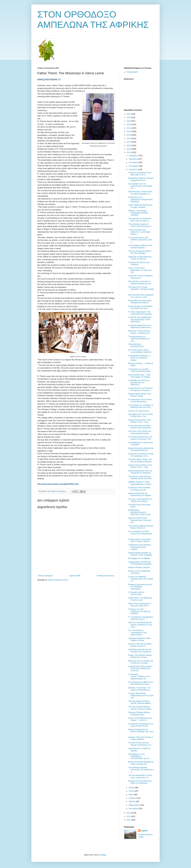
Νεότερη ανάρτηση (45, 576)
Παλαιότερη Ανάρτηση (105, 576)
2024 (129, 117)
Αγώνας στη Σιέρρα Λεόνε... (139, 411)
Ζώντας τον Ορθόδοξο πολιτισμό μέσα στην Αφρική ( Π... (141, 579)
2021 (129, 128)
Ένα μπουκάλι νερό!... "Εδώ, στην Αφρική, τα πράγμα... (140, 376)
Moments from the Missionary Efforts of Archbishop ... (140, 782)
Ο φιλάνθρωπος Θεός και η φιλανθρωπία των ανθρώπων (139, 383)
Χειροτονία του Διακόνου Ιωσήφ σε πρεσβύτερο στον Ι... (141, 455)
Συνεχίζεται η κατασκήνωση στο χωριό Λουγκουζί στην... (141, 725)
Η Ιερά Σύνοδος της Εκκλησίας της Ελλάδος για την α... (140, 307)
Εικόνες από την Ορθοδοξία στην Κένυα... (139, 572)
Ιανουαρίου (133, 809)
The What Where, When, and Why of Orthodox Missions (140, 460)
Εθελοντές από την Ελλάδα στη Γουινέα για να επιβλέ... (141, 662)
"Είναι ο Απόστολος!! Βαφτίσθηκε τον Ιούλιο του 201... (140, 270)
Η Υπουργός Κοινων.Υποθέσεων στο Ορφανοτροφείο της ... (139, 676)
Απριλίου (133, 798)
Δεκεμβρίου (134, 156)
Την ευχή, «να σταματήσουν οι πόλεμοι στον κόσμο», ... (140, 500)
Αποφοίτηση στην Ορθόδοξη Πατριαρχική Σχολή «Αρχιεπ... (140, 547)
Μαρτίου (132, 801)
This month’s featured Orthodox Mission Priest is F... (141, 527)
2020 (129, 132)
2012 (129, 816)
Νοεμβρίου (133, 159)
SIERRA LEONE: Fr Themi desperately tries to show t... (141, 483)
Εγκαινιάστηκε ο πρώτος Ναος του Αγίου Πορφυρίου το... (140, 193)
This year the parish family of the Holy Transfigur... (140, 252)
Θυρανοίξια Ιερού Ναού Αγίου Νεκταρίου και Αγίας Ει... (140, 302)
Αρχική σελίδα (75, 576)
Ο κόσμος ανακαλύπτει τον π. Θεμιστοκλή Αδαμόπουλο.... (140, 326)
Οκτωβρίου (133, 162)
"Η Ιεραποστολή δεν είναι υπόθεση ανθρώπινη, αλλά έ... (140, 240)
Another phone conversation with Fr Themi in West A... (140, 540)
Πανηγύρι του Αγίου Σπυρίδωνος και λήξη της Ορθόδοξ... (139, 611)
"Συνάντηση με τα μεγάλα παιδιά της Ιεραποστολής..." (140, 370)
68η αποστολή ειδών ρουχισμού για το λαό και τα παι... (141, 296)
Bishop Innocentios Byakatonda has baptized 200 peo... (141, 449)
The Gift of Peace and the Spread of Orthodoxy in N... (140, 744)
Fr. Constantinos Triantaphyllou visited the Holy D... (141, 618)
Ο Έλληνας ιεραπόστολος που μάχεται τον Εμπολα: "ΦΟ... (140, 438)
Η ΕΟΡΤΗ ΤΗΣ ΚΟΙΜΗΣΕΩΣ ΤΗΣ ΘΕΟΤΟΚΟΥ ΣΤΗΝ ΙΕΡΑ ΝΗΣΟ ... (140, 320)
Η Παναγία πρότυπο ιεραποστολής (136, 593)
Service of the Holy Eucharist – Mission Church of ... (141, 645)
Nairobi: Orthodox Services (139, 567)
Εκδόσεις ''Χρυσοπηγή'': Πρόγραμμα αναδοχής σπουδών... (138, 213)
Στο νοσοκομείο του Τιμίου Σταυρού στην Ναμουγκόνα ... (140, 534)
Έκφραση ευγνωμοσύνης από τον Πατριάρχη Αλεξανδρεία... (140, 587)
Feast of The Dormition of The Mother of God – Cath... (140, 466)
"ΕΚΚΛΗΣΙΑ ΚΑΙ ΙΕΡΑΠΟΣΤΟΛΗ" (136, 345)
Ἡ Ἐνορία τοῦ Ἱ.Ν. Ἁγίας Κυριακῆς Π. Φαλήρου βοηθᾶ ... (141, 289)
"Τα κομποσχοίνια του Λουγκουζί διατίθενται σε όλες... (139, 339)
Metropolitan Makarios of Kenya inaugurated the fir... (141, 179)
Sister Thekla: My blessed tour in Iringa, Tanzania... (140, 206)
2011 (129, 820)
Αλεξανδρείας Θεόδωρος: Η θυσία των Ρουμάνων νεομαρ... (139, 358)
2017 (129, 142)
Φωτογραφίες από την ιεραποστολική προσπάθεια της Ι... (140, 186)
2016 (129, 146)
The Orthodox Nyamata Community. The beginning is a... (141, 770)
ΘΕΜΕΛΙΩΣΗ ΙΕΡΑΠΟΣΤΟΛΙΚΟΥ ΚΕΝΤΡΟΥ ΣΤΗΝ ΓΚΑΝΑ (140, 512)
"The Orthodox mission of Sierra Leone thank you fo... (140, 225)
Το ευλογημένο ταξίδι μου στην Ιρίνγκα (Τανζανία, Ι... (140, 246)
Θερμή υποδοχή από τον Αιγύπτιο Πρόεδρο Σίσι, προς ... (141, 732)
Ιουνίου (132, 791)
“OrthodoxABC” (132, 72)
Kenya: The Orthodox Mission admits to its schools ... (140, 656)
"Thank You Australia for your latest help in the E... (140, 174)
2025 (129, 114)
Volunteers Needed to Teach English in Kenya (140, 639)
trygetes (145, 831)
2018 (129, 139)
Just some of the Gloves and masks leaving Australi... (140, 432)
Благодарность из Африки (139, 558)
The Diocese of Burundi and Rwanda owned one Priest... (141, 477)
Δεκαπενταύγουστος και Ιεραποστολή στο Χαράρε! (140, 494)
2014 (129, 152)
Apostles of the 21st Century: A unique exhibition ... (141, 738)
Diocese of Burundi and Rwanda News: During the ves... (140, 520)
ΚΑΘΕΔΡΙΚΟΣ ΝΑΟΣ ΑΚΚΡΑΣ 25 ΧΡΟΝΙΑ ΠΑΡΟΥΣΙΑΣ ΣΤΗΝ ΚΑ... (140, 669)
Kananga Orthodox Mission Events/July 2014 (139, 713)
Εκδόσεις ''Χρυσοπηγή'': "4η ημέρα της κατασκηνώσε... (140, 689)
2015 (129, 149)
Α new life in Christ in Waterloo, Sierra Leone (141, 277)
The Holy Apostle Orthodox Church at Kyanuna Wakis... (140, 708)
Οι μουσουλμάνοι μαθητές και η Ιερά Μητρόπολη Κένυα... (141, 683)
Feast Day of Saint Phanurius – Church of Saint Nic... (141, 258)
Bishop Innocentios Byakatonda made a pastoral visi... (141, 763)
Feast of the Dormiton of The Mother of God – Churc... (140, 421)
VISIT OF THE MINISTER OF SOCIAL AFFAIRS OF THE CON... (140, 625)
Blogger (103, 855)
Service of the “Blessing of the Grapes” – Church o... (140, 719)
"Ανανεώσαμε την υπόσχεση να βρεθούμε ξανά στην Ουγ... (141, 406)
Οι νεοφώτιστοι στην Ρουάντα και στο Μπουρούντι (140, 401)
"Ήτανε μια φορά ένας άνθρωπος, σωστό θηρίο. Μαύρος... (140, 232)
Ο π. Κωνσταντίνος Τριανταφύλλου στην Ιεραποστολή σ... (138, 633)
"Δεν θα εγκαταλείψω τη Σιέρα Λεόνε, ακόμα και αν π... (140, 776)
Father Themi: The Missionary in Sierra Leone (140, 599)
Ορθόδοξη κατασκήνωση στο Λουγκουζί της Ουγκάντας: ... (141, 651)
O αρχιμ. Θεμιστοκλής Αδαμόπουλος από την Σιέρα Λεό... (141, 695)
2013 (129, 813)
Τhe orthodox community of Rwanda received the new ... (141, 282)
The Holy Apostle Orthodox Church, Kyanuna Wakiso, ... (141, 702)
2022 (129, 124)
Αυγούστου (133, 169)
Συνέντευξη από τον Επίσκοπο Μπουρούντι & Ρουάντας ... (140, 389)
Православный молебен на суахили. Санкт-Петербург (140, 554)
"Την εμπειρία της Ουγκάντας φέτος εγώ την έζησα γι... (140, 220)
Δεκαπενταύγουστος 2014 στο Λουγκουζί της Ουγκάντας (140, 472)
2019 (129, 135)
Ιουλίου (132, 788)
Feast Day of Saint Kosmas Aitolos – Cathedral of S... (140, 332)
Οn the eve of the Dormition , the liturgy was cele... (140, 489)
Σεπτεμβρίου (134, 166)
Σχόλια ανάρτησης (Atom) (58, 580)
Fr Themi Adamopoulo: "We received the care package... (141, 313)
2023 (129, 121)
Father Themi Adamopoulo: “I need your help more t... (140, 605)
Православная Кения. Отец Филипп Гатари (140, 395)
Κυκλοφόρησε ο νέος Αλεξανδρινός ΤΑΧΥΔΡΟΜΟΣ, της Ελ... (139, 756)
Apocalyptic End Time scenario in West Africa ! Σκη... (141, 415)
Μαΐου (131, 795)
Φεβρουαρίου (134, 805)
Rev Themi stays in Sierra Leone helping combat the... (140, 351)
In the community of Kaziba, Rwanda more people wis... (140, 427)
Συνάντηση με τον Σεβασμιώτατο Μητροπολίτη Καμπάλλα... (140, 199)
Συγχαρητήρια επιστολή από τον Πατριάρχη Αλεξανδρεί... (141, 563)
